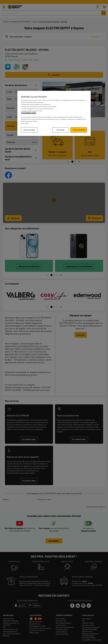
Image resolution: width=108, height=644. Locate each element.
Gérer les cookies (29, 130)
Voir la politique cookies (29, 113)
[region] (54, 113)
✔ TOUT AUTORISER (79, 130)
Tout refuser (61, 130)
